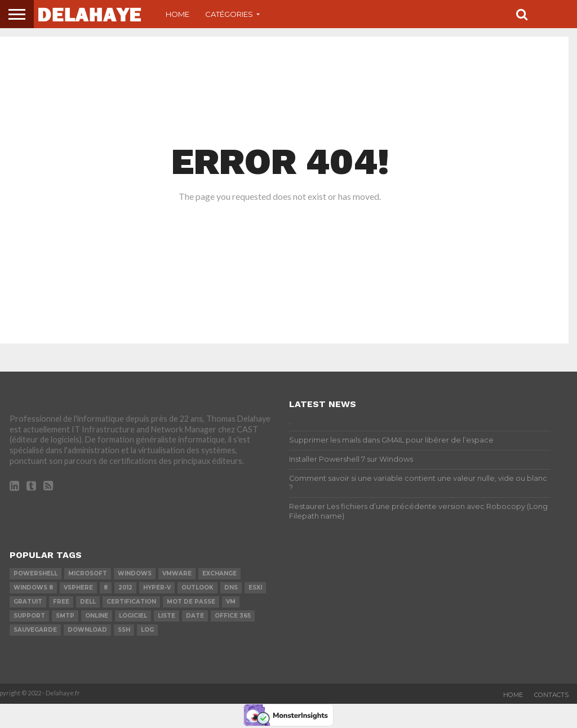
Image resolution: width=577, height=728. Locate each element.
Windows (135, 573)
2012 (125, 588)
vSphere (78, 588)
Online (97, 616)
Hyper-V (157, 588)
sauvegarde (35, 630)
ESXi (255, 588)
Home (177, 14)
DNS (231, 588)
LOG (147, 630)
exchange (219, 573)
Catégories (229, 14)
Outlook (197, 588)
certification (131, 602)
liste (167, 616)
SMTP (65, 616)
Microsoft (88, 573)
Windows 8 (33, 588)
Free (61, 602)
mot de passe (191, 602)
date (195, 616)
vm (231, 602)
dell (88, 602)
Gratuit (28, 602)
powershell (35, 573)
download (87, 630)
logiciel (133, 616)
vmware (177, 573)
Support (29, 616)
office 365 (233, 616)
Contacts (551, 695)
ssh (124, 630)
